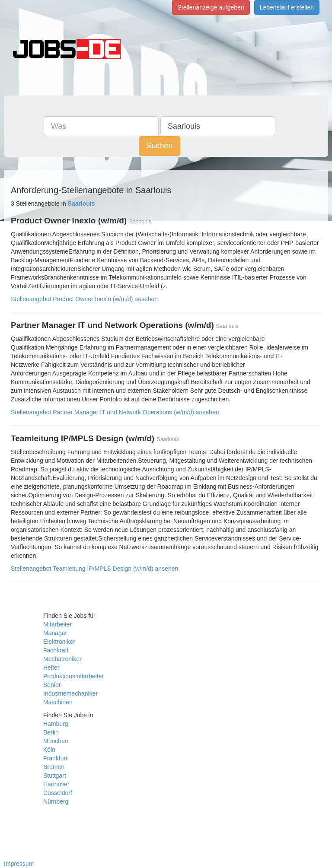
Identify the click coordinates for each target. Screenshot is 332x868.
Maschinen (58, 702)
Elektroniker (59, 642)
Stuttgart (55, 776)
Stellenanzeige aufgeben (211, 7)
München (56, 741)
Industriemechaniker (70, 693)
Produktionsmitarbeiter (73, 676)
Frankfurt (55, 758)
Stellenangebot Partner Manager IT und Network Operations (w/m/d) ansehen (115, 412)
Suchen (159, 146)
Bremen (54, 767)
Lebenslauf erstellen (287, 7)
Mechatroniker (62, 659)
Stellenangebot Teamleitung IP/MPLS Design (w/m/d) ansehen (94, 569)
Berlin (51, 732)
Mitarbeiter (57, 624)
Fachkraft (56, 650)
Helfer (51, 668)
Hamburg (56, 724)
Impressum (19, 864)
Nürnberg (56, 801)
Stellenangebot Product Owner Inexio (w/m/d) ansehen (84, 299)
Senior (52, 685)
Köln (49, 750)
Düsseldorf (58, 793)
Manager (55, 633)
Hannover (56, 784)
